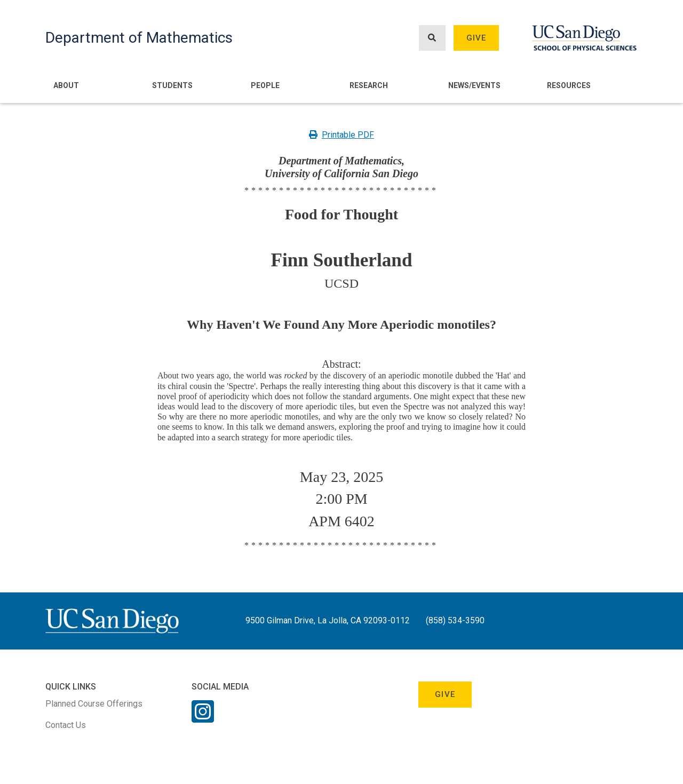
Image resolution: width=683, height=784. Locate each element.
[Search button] (432, 38)
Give (476, 38)
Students (172, 85)
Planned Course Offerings (94, 704)
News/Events (474, 85)
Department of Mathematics (139, 38)
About (66, 85)
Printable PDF (341, 135)
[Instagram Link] (203, 718)
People (265, 85)
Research (369, 85)
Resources (569, 85)
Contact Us (66, 725)
